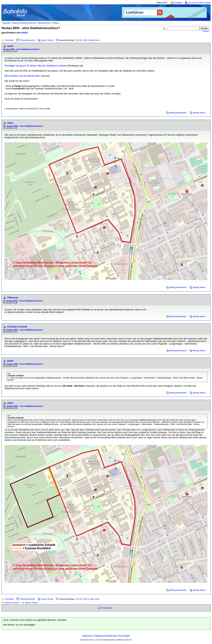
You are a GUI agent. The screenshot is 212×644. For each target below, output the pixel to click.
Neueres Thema (12, 603)
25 (77, 40)
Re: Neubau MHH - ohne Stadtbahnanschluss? (23, 126)
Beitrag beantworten (178, 113)
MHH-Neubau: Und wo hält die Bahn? (23, 76)
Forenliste (10, 40)
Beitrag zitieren (199, 113)
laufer (25, 33)
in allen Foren (94, 40)
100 (85, 40)
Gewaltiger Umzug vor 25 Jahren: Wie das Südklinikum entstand (36, 66)
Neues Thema (47, 40)
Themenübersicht (27, 40)
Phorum (92, 640)
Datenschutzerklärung (105, 636)
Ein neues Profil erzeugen (199, 3)
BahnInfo (128, 640)
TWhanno (13, 298)
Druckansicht (107, 608)
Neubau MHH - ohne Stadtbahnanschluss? (22, 49)
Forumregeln (124, 636)
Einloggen (178, 3)
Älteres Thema (31, 603)
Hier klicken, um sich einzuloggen (19, 625)
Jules (10, 123)
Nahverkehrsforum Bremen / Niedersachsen (32, 23)
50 (80, 40)
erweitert (206, 31)
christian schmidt (17, 327)
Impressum (87, 636)
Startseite (6, 23)
